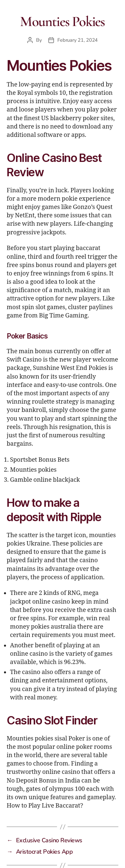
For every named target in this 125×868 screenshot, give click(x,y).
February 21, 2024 (77, 40)
